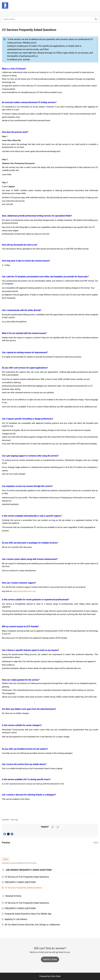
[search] (50, 19)
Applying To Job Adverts (16, 919)
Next (96, 843)
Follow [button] (6, 859)
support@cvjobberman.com (24, 591)
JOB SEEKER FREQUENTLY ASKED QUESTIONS (29, 870)
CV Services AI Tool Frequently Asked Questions (27, 877)
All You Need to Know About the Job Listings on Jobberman (32, 925)
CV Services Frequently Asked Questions (23, 888)
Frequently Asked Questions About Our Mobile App (28, 914)
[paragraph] (50, 425)
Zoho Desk (56, 976)
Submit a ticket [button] (50, 959)
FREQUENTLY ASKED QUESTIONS (20, 882)
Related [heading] (14, 896)
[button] (89, 5)
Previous (6, 843)
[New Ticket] (50, 959)
